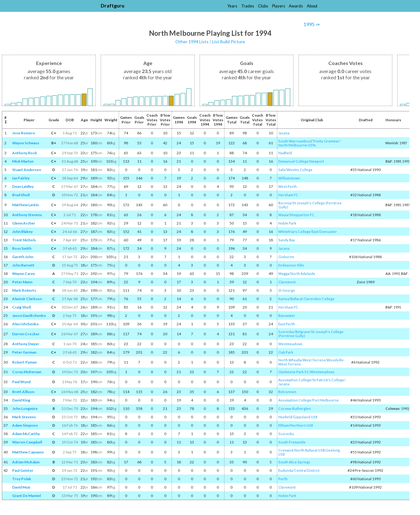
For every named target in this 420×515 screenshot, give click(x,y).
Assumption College (295, 380)
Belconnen (287, 392)
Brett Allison (23, 392)
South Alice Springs (294, 462)
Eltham (284, 425)
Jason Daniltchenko (29, 315)
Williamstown (289, 178)
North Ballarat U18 (309, 450)
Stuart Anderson (27, 170)
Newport (317, 161)
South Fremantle (292, 442)
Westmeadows (290, 344)
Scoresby (286, 332)
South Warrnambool (295, 141)
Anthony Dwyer (26, 344)
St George (287, 290)
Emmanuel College (293, 161)
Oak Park (286, 352)
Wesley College (300, 170)
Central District (307, 470)
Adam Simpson (25, 425)
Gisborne (286, 257)
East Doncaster (324, 232)
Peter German (24, 352)
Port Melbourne (326, 400)
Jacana (284, 133)
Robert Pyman (24, 362)
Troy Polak (22, 479)
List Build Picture (228, 42)
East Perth (287, 324)
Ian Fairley (21, 178)
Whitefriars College (294, 232)
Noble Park (287, 223)
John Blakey (22, 232)
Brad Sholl (21, 195)
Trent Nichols (24, 240)
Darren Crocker (26, 334)
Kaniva (284, 299)
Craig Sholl (21, 307)
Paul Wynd (21, 382)
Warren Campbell (27, 442)
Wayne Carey (23, 274)
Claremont (287, 282)
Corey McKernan (27, 372)
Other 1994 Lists (192, 42)
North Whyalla (290, 360)
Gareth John (23, 257)
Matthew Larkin (25, 205)
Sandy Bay (287, 240)
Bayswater (287, 315)
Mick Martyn (23, 161)
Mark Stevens (24, 417)
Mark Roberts (24, 290)
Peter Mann (22, 282)
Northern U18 (302, 425)
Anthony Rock (25, 153)
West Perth (288, 186)
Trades (248, 6)
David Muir (21, 487)
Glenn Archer (24, 223)
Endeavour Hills (291, 265)
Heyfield (285, 417)
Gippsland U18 (305, 417)
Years (232, 6)
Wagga (284, 274)
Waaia (283, 215)
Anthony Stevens (27, 215)
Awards (296, 6)
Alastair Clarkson (27, 299)
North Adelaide (303, 274)
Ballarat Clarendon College (312, 299)
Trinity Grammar (326, 141)
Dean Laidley (23, 186)
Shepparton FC (302, 215)
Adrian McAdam (26, 462)
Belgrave (303, 332)
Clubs (263, 6)
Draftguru (113, 5)
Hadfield (285, 153)
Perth (283, 479)
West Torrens (314, 360)
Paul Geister (23, 470)
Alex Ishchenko (25, 324)
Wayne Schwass (26, 143)
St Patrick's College (328, 380)
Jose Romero (24, 133)
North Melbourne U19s (297, 145)
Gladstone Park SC (294, 372)
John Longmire (25, 408)
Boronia (285, 203)
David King (21, 400)
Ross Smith (22, 248)
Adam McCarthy (26, 434)
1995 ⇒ (312, 24)
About (312, 6)
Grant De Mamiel (26, 496)
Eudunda (286, 470)
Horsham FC (288, 195)
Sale (282, 170)
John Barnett (23, 265)
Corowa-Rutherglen (295, 408)
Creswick (286, 450)
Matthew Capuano (28, 452)
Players (279, 6)
